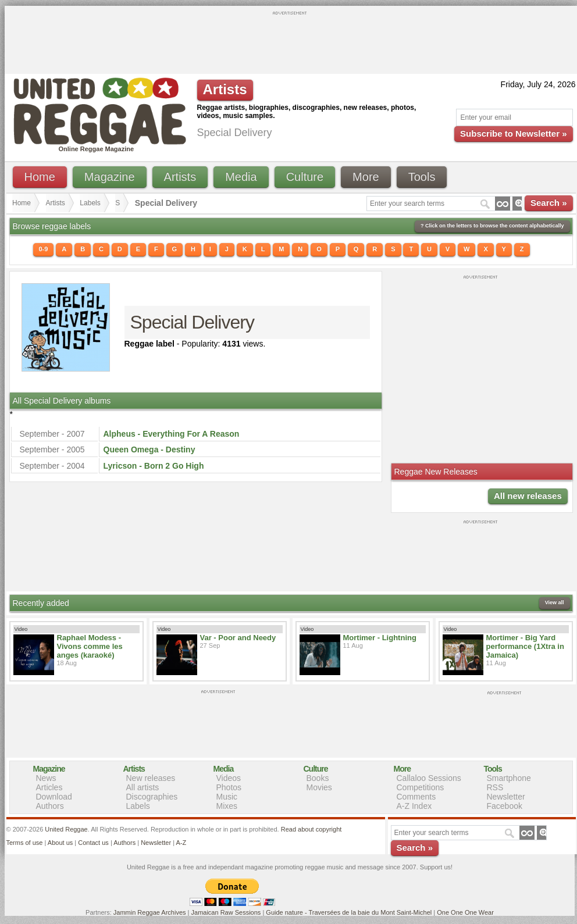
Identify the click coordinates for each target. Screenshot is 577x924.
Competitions (421, 787)
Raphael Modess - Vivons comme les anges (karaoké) (90, 646)
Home (40, 177)
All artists (143, 787)
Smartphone (509, 778)
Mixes (227, 806)
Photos (229, 787)
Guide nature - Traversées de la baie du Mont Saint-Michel (349, 912)
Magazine (110, 177)
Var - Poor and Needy (238, 638)
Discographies (152, 797)
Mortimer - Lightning (380, 638)
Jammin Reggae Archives (150, 912)
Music (227, 797)
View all (555, 602)
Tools (422, 177)
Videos (229, 778)
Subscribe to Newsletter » (513, 133)
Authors (50, 806)
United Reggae (66, 829)
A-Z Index (414, 806)
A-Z (181, 843)
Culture (305, 177)
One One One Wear (465, 912)
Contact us (93, 843)
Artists (180, 177)
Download (54, 797)
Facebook (505, 806)
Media (241, 177)
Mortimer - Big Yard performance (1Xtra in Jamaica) (525, 646)
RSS (495, 787)
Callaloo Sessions (429, 778)
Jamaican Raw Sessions (226, 912)
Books (318, 778)
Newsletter (506, 797)
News (46, 778)
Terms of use (25, 843)
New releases (151, 778)
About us (60, 843)
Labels (90, 203)
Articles (49, 787)
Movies (319, 787)
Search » (549, 203)
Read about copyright (311, 829)
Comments (416, 797)
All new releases (528, 496)
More (366, 177)
